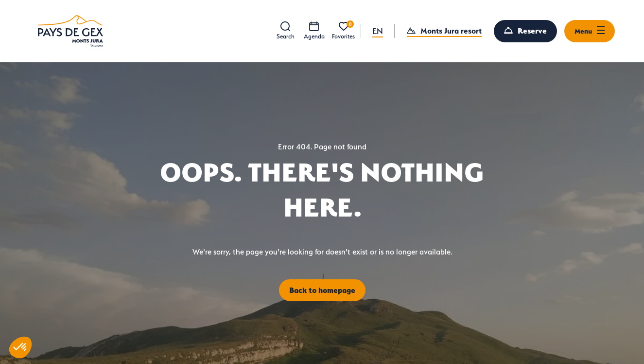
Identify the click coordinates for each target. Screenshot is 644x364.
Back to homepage (322, 290)
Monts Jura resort (451, 31)
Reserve (532, 31)
